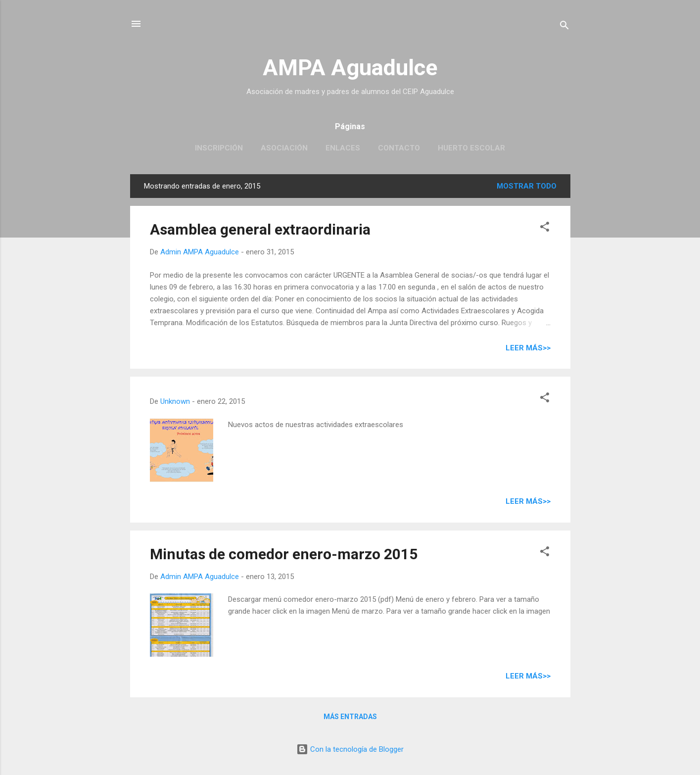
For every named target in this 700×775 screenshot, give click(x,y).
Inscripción (219, 148)
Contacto (399, 148)
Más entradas (350, 717)
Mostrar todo (527, 186)
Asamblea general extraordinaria (260, 229)
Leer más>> (528, 348)
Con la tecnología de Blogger (350, 749)
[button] (545, 228)
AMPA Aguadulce (350, 68)
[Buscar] (564, 27)
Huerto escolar (471, 148)
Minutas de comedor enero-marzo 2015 (284, 554)
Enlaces (343, 148)
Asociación (284, 148)
